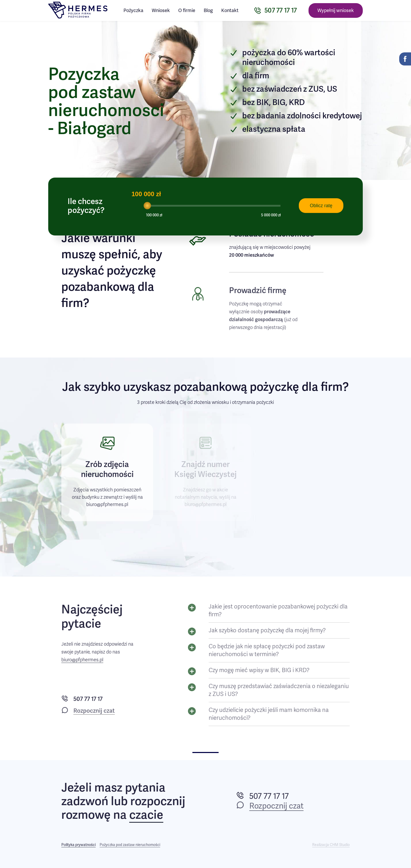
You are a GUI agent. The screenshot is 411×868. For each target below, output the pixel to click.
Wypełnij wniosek (336, 10)
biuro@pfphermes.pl (82, 660)
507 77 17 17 (88, 699)
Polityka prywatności (79, 845)
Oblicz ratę (321, 206)
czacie (146, 815)
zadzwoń (85, 801)
